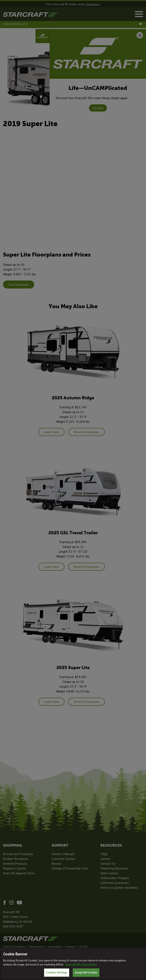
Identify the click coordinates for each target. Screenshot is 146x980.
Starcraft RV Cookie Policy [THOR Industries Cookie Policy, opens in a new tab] (81, 964)
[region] (73, 964)
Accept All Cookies (86, 972)
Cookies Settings (57, 972)
